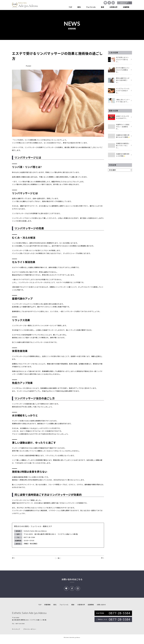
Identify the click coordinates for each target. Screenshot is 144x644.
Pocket (28, 66)
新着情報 (47, 608)
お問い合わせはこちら (72, 579)
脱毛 (79, 7)
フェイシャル (91, 7)
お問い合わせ (101, 608)
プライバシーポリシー (30, 633)
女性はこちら (125, 3)
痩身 (103, 7)
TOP (70, 7)
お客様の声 (114, 7)
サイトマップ (16, 633)
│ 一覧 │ (58, 558)
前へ (13, 558)
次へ (102, 558)
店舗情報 (126, 7)
